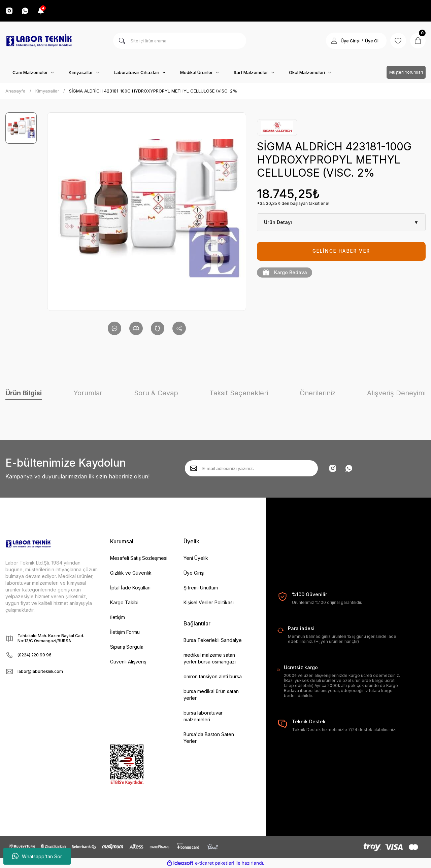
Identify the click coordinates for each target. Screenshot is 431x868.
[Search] (180, 41)
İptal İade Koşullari (130, 588)
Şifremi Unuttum (201, 588)
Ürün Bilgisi (24, 393)
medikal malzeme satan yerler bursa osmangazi (210, 658)
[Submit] (194, 468)
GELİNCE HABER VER (341, 251)
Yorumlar (88, 393)
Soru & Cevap (156, 393)
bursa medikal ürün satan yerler (211, 695)
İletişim (118, 617)
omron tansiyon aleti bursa (213, 676)
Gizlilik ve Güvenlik (131, 573)
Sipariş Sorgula (127, 647)
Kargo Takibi (124, 602)
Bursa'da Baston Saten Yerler (209, 738)
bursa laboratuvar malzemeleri (203, 716)
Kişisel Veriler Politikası (209, 602)
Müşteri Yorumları (406, 72)
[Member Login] (333, 41)
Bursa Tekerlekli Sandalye (213, 640)
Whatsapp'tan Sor (37, 856)
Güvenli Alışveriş (128, 662)
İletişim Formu (125, 632)
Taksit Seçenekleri (239, 393)
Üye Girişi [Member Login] (349, 41)
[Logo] (39, 41)
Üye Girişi (194, 573)
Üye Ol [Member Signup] (370, 41)
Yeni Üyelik (196, 558)
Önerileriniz (318, 393)
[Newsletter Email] (251, 468)
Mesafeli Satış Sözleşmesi (139, 558)
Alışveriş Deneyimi (396, 393)
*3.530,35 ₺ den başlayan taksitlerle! (293, 203)
